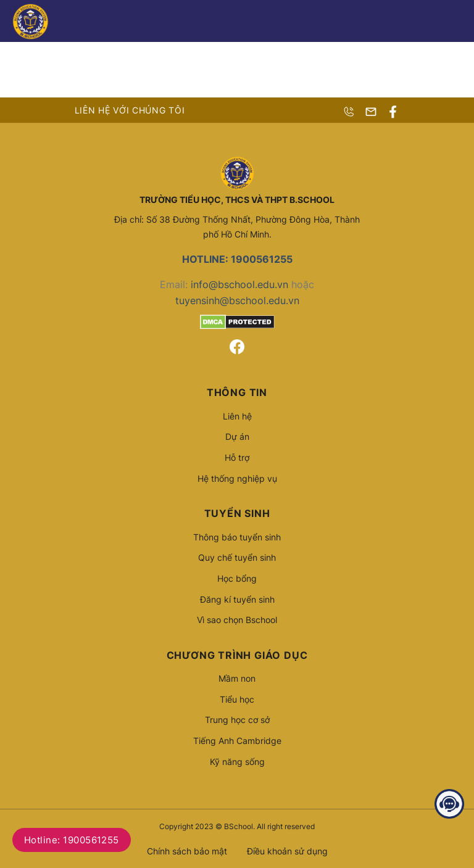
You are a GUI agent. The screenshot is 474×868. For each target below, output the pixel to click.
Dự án (237, 436)
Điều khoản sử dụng (287, 851)
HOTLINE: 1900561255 (237, 259)
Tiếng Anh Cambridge (237, 741)
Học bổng (237, 578)
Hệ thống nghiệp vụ (237, 478)
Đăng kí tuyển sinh (237, 599)
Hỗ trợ (237, 457)
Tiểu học (237, 699)
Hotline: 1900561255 (72, 840)
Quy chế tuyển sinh (237, 557)
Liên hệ (237, 416)
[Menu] (455, 21)
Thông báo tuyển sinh (237, 537)
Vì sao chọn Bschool (237, 620)
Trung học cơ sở (237, 720)
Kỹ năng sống (237, 762)
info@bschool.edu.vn (239, 284)
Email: (175, 284)
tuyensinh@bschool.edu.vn (237, 300)
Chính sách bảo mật (187, 851)
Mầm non (237, 678)
